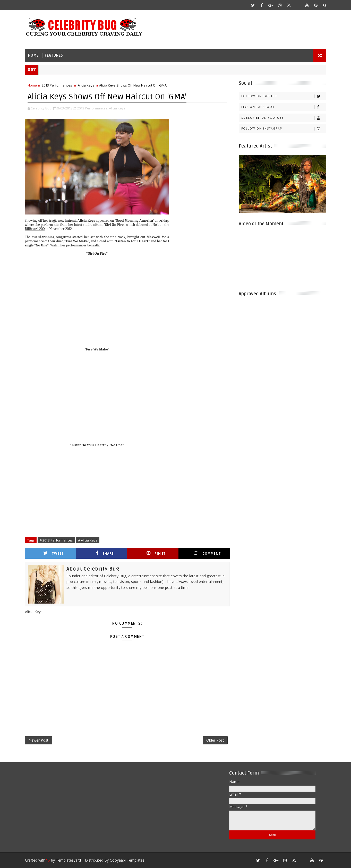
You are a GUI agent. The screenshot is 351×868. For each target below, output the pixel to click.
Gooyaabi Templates (127, 860)
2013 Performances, (93, 108)
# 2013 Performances (56, 540)
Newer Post (38, 740)
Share (105, 553)
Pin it (156, 553)
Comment (207, 553)
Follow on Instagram (284, 129)
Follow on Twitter (284, 96)
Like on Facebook (284, 107)
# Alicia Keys (88, 540)
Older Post (215, 740)
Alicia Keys (86, 85)
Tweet (54, 553)
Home (33, 55)
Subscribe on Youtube (284, 118)
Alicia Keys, (118, 108)
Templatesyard (68, 860)
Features (54, 55)
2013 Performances (57, 85)
